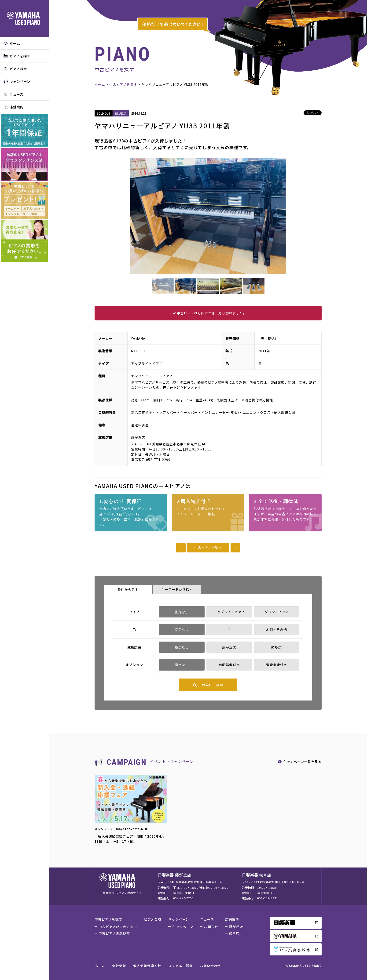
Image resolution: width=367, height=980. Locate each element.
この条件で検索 (211, 685)
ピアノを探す (17, 56)
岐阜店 (234, 933)
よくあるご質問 (181, 966)
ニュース (13, 94)
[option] (208, 216)
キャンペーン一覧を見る (302, 762)
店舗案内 (14, 107)
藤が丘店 (236, 927)
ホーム (12, 43)
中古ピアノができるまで (118, 927)
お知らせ (211, 927)
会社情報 (119, 966)
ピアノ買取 (15, 69)
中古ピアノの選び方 (114, 933)
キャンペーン (17, 81)
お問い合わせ (210, 966)
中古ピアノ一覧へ (208, 548)
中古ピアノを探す (123, 84)
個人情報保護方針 (147, 966)
